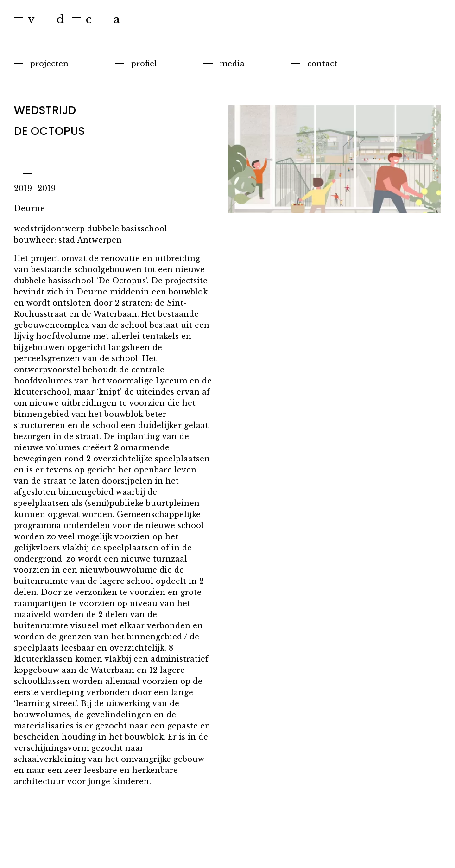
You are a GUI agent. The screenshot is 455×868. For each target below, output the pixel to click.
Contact (322, 64)
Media (232, 64)
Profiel (144, 64)
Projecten (49, 64)
